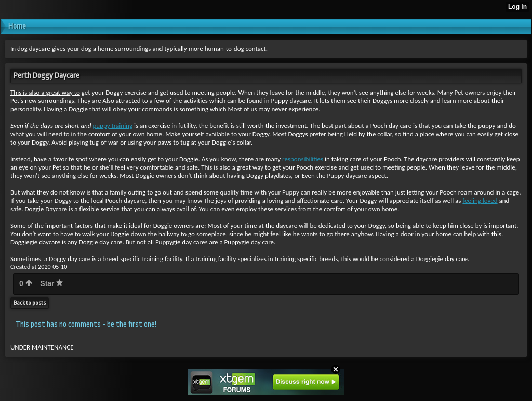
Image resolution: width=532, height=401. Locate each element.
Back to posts (30, 303)
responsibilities (303, 159)
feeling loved (480, 201)
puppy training (112, 126)
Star (51, 283)
